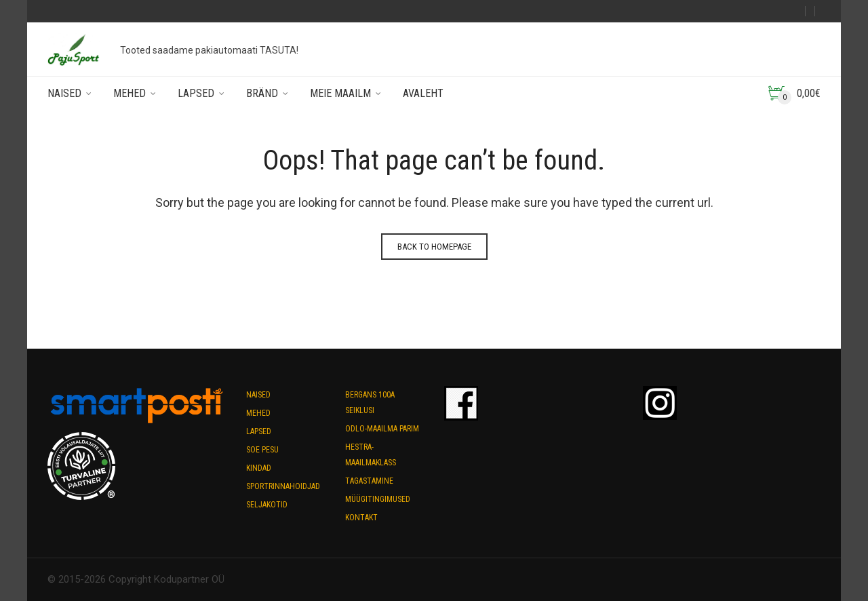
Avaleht (423, 93)
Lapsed (196, 93)
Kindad (259, 468)
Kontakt (361, 518)
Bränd (262, 93)
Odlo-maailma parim (382, 429)
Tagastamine (369, 481)
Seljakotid (267, 505)
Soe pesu (262, 450)
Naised (64, 93)
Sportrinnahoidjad (283, 486)
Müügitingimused (378, 499)
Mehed (130, 93)
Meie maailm (340, 93)
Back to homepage (434, 247)
